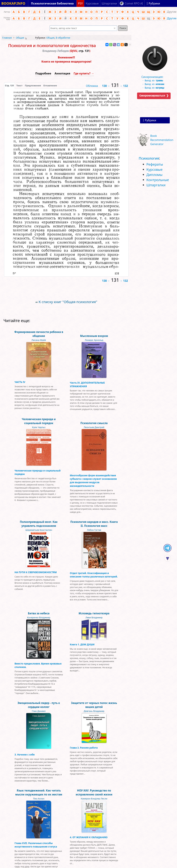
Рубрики (150, 120)
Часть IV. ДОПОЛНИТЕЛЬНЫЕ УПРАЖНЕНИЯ (87, 384)
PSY (80, 3)
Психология (149, 158)
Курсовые (155, 169)
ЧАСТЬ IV (20, 382)
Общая (20, 38)
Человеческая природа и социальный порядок (38, 472)
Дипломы (154, 175)
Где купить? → (84, 73)
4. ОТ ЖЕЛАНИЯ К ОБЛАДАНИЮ (89, 837)
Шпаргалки (156, 185)
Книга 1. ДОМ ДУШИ (82, 644)
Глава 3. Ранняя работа (84, 748)
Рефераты (155, 164)
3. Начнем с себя (25, 755)
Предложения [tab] (33, 85)
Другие (172, 18)
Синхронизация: (154, 78)
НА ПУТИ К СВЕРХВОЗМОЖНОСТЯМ (36, 572)
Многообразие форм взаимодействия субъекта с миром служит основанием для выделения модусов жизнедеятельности (93, 481)
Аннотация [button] (62, 73)
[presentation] (10, 85)
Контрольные (158, 180)
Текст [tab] (19, 85)
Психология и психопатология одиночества (52, 45)
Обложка (92, 86)
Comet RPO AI (134, 3)
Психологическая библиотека (52, 3)
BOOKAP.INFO (13, 3)
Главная (7, 38)
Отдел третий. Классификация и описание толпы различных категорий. (94, 575)
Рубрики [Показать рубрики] (154, 3)
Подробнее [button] (43, 73)
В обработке (63, 38)
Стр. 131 (10, 85)
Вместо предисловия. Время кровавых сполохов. (38, 665)
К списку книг (68, 302)
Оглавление (50, 85)
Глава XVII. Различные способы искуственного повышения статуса (36, 845)
